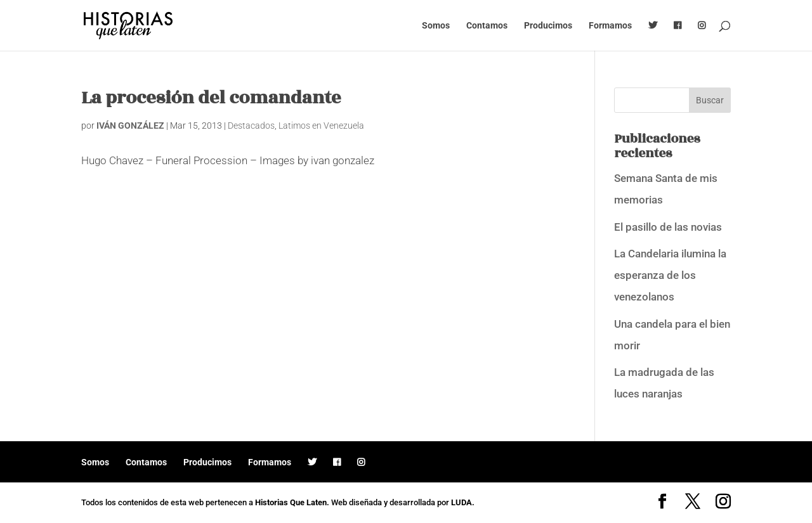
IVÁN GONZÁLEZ (130, 126)
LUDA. (463, 502)
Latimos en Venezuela (321, 126)
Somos (436, 26)
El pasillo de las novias (668, 227)
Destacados (251, 126)
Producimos (548, 26)
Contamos (487, 26)
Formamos (610, 26)
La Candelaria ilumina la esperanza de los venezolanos (670, 275)
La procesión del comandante (211, 98)
